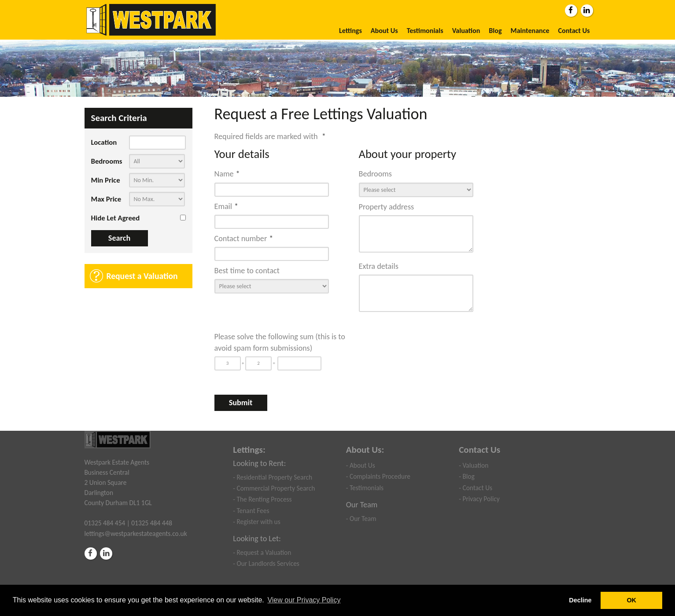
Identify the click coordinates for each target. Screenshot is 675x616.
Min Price (106, 180)
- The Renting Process (262, 499)
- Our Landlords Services (266, 563)
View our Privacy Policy (304, 600)
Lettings (350, 31)
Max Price (106, 199)
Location (104, 142)
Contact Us (574, 31)
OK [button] (631, 600)
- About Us (361, 465)
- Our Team (361, 519)
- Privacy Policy (479, 499)
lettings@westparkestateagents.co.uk (136, 533)
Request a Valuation (142, 276)
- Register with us (256, 522)
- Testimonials (365, 488)
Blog (495, 31)
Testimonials (425, 31)
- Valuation (474, 465)
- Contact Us (476, 488)
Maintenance (530, 31)
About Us (384, 31)
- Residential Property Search (273, 477)
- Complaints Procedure (378, 476)
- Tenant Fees (251, 511)
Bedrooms (107, 161)
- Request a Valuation (262, 552)
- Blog (467, 476)
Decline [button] (580, 600)
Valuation (466, 31)
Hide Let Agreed (116, 218)
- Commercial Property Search (274, 488)
